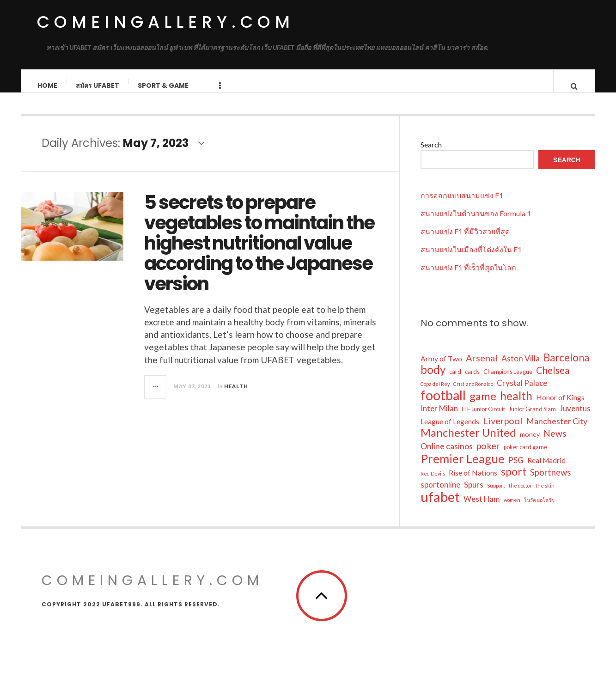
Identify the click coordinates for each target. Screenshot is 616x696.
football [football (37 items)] (443, 404)
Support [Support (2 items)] (496, 494)
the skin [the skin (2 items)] (545, 494)
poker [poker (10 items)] (488, 454)
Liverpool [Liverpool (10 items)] (503, 429)
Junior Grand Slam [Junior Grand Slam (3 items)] (532, 418)
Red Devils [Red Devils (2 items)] (433, 482)
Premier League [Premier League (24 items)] (463, 467)
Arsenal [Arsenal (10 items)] (482, 366)
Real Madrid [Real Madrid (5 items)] (546, 469)
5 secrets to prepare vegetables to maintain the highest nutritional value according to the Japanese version (259, 252)
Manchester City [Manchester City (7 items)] (557, 430)
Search (431, 153)
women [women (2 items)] (512, 509)
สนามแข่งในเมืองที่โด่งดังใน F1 (471, 258)
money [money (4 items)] (530, 443)
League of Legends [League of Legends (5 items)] (450, 430)
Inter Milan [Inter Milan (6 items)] (439, 417)
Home (47, 85)
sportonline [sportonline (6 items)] (440, 493)
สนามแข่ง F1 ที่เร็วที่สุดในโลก (468, 276)
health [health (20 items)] (516, 405)
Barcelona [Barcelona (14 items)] (566, 366)
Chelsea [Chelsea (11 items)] (553, 379)
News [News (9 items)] (555, 442)
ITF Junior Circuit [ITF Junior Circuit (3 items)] (483, 418)
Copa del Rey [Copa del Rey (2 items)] (435, 393)
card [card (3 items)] (455, 381)
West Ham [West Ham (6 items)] (482, 508)
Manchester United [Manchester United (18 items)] (468, 441)
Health (236, 395)
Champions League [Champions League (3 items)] (508, 381)
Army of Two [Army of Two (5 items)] (441, 367)
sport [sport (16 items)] (514, 480)
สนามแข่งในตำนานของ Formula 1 (476, 222)
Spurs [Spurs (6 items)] (474, 493)
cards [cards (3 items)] (472, 381)
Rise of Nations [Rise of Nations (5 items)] (473, 482)
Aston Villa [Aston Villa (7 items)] (521, 367)
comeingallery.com (166, 22)
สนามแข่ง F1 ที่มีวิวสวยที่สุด (465, 240)
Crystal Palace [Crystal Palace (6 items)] (522, 392)
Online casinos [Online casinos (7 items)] (447, 455)
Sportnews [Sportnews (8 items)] (550, 481)
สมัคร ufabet (98, 85)
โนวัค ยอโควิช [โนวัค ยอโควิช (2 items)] (539, 509)
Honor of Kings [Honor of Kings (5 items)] (560, 406)
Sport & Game (163, 85)
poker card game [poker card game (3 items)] (525, 456)
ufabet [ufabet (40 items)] (440, 506)
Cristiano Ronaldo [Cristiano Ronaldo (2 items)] (473, 393)
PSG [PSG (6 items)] (516, 469)
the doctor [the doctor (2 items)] (520, 494)
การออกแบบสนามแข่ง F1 (462, 204)
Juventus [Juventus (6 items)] (575, 417)
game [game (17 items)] (483, 405)
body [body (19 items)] (433, 379)
